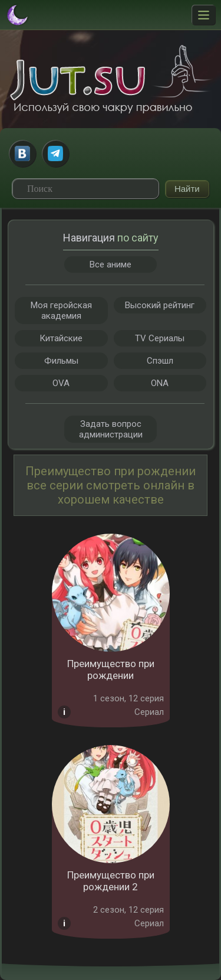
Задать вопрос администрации (111, 429)
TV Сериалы (160, 338)
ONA (160, 383)
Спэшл (160, 361)
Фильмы (61, 361)
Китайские (61, 338)
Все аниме (111, 264)
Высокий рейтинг (160, 305)
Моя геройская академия (61, 311)
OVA (61, 383)
